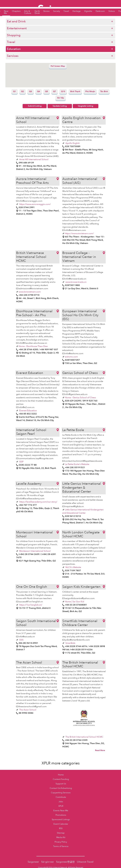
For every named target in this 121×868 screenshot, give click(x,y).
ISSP (21, 462)
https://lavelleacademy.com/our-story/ (38, 502)
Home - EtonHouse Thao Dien (33, 346)
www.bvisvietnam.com (30, 292)
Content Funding (61, 779)
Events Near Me (61, 811)
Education (14, 49)
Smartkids (70, 643)
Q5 (47, 91)
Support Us (61, 784)
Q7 (55, 91)
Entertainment (17, 28)
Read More (100, 750)
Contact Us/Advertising (61, 788)
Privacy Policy (61, 842)
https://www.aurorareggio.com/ (35, 204)
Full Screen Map (58, 66)
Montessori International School (35, 551)
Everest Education (28, 411)
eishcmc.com (71, 357)
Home (61, 775)
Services (13, 56)
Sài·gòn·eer (47, 862)
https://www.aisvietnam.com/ (79, 233)
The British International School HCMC (84, 737)
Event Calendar (61, 824)
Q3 (31, 91)
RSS (61, 828)
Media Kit (61, 837)
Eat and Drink (16, 21)
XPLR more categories (61, 763)
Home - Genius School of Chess (80, 398)
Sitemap (61, 833)
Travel (11, 42)
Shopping (14, 35)
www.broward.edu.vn (76, 282)
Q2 (23, 91)
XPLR (61, 806)
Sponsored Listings (61, 820)
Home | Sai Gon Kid (74, 602)
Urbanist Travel (85, 862)
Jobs (61, 802)
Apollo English (72, 143)
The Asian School (27, 710)
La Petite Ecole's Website (77, 464)
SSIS (21, 640)
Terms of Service (61, 846)
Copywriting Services (61, 793)
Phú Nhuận (90, 91)
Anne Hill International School (34, 159)
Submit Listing (35, 106)
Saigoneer (33, 862)
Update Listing (60, 106)
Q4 (39, 91)
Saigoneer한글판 (65, 862)
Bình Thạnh (75, 91)
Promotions (61, 815)
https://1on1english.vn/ (30, 605)
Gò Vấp (61, 98)
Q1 (15, 91)
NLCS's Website (73, 567)
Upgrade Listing (85, 106)
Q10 (63, 91)
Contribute (61, 797)
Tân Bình (104, 91)
